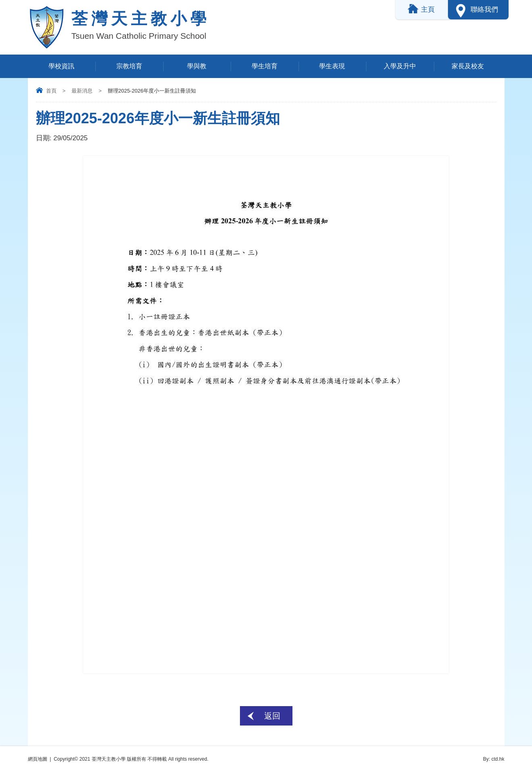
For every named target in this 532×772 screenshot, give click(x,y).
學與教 (197, 66)
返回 (272, 716)
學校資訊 (61, 66)
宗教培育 (129, 66)
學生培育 (265, 66)
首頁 (51, 91)
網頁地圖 (38, 759)
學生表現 (332, 66)
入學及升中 (400, 66)
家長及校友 (468, 66)
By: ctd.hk (494, 759)
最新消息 (82, 91)
